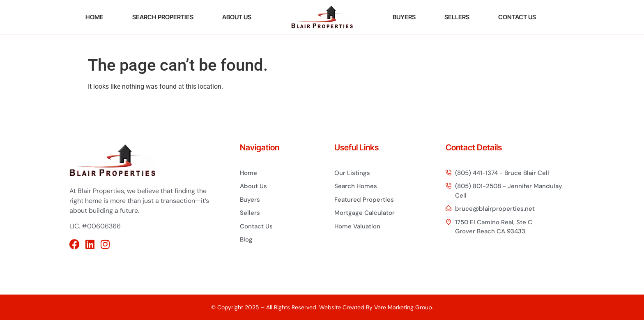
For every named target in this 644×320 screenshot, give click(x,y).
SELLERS (457, 17)
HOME (94, 17)
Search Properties (163, 17)
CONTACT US (517, 17)
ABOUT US (237, 17)
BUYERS (404, 17)
